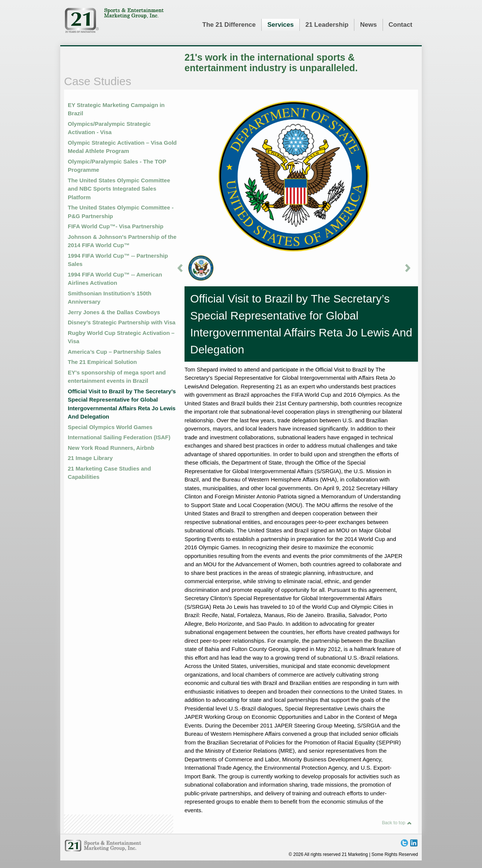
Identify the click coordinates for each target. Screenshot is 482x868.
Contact (400, 25)
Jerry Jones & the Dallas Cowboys (114, 312)
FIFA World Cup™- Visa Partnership (116, 226)
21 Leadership (327, 25)
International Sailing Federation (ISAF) (119, 437)
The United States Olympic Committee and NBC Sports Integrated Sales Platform (119, 189)
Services (281, 25)
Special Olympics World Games (110, 427)
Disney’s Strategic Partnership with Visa (122, 322)
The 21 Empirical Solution (102, 362)
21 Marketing (114, 20)
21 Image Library (90, 458)
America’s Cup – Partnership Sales (114, 352)
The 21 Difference (229, 25)
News (368, 25)
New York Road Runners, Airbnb (111, 448)
